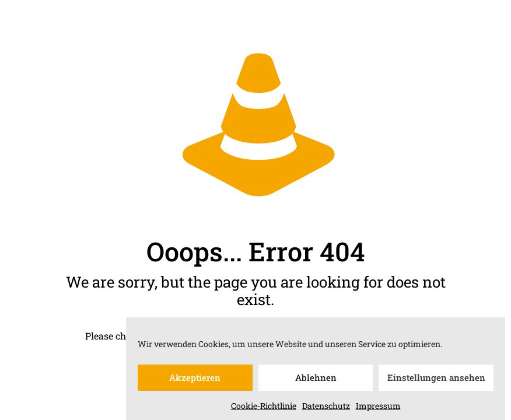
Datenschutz (326, 409)
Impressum (378, 409)
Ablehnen (316, 381)
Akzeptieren (195, 381)
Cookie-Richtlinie (264, 409)
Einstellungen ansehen (436, 381)
